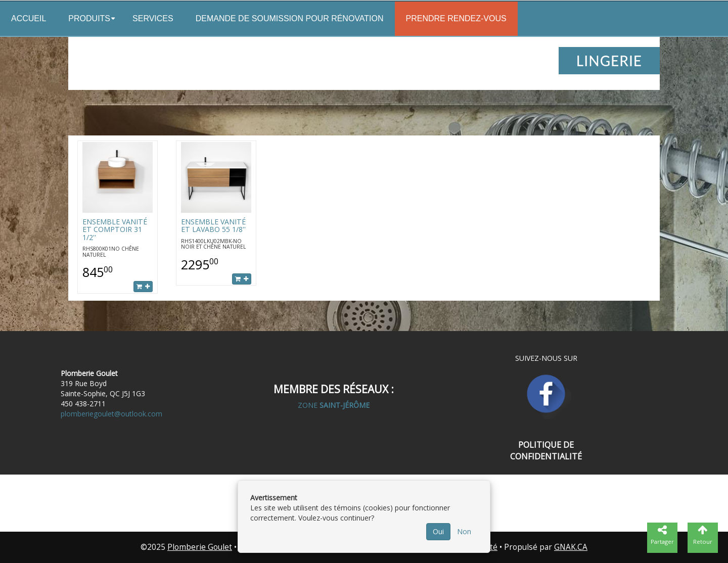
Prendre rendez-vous (456, 18)
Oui (438, 531)
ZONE (334, 405)
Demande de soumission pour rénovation (290, 18)
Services (153, 18)
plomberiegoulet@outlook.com (111, 414)
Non (464, 531)
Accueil (29, 18)
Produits (89, 18)
